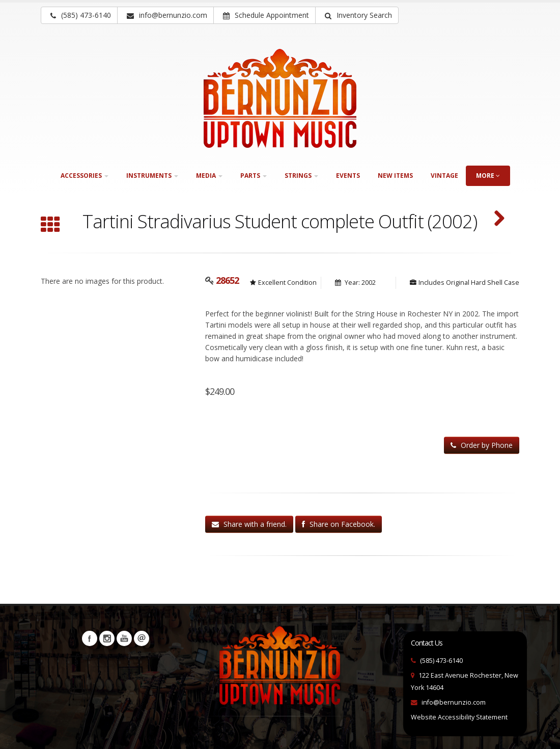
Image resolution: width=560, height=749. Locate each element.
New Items (395, 176)
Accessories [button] (85, 176)
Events (348, 176)
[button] (357, 15)
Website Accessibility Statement (459, 717)
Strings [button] (301, 176)
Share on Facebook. (339, 524)
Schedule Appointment (266, 15)
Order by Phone (482, 445)
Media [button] (209, 176)
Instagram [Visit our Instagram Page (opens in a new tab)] (107, 638)
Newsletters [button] (142, 638)
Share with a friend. (249, 524)
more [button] (488, 176)
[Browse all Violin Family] (50, 226)
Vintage (444, 176)
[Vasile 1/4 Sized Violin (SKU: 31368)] (499, 219)
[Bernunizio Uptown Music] (280, 98)
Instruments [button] (152, 176)
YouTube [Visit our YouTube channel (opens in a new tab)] (124, 638)
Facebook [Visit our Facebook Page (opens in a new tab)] (90, 638)
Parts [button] (254, 176)
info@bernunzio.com (454, 702)
